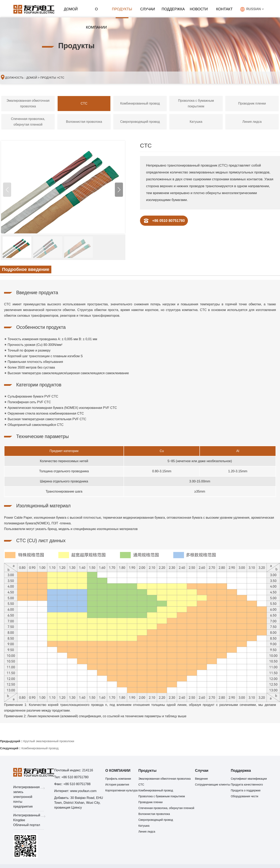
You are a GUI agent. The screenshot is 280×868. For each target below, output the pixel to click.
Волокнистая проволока (84, 122)
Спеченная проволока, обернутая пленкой (28, 122)
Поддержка (173, 9)
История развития (117, 785)
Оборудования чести (244, 797)
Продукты (122, 9)
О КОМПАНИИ (96, 13)
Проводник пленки (252, 104)
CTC (61, 78)
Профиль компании (118, 779)
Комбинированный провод (140, 104)
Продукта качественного (247, 785)
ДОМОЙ (71, 9)
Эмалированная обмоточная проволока (28, 104)
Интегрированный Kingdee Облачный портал (29, 821)
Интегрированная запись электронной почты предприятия (29, 798)
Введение (201, 779)
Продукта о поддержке (246, 791)
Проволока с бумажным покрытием (196, 104)
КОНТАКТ (224, 9)
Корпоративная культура (121, 791)
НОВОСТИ (199, 9)
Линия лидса (252, 122)
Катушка (196, 122)
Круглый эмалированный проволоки (49, 742)
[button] (119, 190)
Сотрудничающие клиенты (213, 785)
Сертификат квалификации (249, 779)
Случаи (148, 9)
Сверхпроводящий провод (140, 122)
